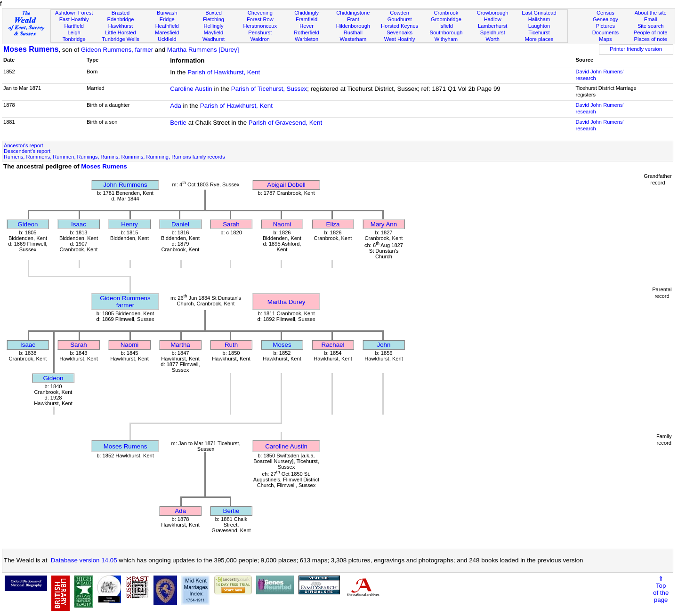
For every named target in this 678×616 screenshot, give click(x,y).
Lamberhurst (492, 26)
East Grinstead (539, 13)
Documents (605, 32)
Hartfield (74, 26)
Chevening (260, 13)
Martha (180, 345)
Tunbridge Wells (121, 39)
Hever (307, 26)
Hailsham (539, 19)
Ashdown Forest (74, 13)
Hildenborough (353, 26)
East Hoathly (74, 19)
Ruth (231, 345)
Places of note (650, 39)
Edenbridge (121, 19)
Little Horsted (120, 32)
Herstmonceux (260, 26)
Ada (176, 106)
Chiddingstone (353, 13)
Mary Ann (384, 224)
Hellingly (214, 26)
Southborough (446, 32)
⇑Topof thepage (661, 589)
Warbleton (307, 39)
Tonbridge (74, 39)
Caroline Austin (191, 89)
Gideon (28, 224)
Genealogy (605, 19)
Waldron (260, 39)
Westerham (353, 39)
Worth (492, 39)
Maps (605, 39)
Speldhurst (493, 32)
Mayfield (214, 32)
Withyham (446, 39)
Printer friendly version (636, 49)
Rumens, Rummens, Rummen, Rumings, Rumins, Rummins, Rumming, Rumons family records (114, 157)
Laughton (539, 26)
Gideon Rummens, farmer (117, 50)
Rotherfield (307, 32)
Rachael (333, 345)
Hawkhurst (121, 26)
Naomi (282, 224)
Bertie (178, 123)
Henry (129, 224)
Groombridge (446, 19)
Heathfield (167, 26)
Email (651, 19)
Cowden (400, 13)
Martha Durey (287, 302)
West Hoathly (400, 39)
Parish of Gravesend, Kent (285, 123)
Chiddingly (307, 13)
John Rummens (125, 185)
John (384, 345)
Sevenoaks (400, 32)
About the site (651, 13)
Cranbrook (446, 13)
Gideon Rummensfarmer (125, 302)
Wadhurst (214, 39)
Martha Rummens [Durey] (203, 50)
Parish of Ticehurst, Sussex (269, 89)
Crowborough (493, 13)
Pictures (605, 26)
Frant (353, 19)
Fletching (214, 19)
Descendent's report (27, 151)
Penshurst (260, 32)
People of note (651, 32)
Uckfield (167, 39)
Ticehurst (539, 32)
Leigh (74, 32)
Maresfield (167, 32)
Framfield (307, 19)
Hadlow (493, 19)
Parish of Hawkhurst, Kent (224, 72)
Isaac (79, 224)
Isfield (446, 26)
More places (539, 39)
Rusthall (353, 32)
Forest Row (260, 19)
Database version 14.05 (84, 560)
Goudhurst (400, 19)
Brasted (121, 13)
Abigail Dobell (286, 185)
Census (605, 13)
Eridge (167, 19)
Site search (651, 26)
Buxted (214, 13)
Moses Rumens (31, 49)
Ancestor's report (24, 145)
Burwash (167, 13)
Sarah (231, 224)
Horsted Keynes (400, 26)
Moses (282, 345)
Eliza (333, 224)
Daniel (180, 224)
